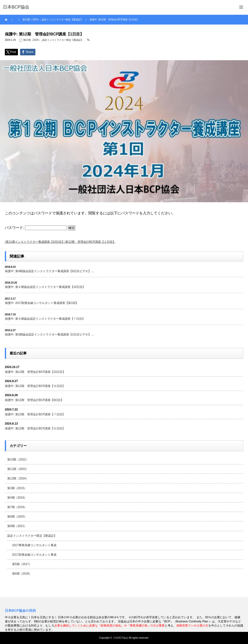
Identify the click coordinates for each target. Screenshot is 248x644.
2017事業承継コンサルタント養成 (34, 545)
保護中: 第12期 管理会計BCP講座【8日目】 (34, 400)
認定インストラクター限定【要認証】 (63, 40)
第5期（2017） (22, 564)
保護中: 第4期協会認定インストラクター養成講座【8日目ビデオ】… (49, 271)
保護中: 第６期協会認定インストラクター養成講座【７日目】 (45, 319)
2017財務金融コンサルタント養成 (34, 555)
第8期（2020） (17, 517)
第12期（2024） (32, 40)
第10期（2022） (18, 460)
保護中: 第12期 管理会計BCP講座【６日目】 (35, 428)
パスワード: (36, 228)
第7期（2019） (17, 507)
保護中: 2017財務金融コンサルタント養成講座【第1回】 (42, 303)
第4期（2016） (17, 498)
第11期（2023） (18, 469)
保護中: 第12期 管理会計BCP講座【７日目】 (35, 414)
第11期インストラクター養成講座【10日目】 (35, 242)
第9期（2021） (17, 526)
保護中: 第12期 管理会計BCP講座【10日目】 (35, 372)
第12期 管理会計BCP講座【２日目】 (90, 242)
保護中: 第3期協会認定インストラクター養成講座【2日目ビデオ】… (49, 335)
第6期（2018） (22, 574)
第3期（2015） (17, 488)
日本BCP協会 (121, 638)
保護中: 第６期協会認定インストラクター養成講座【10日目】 (45, 287)
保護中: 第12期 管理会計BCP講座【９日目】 (35, 386)
